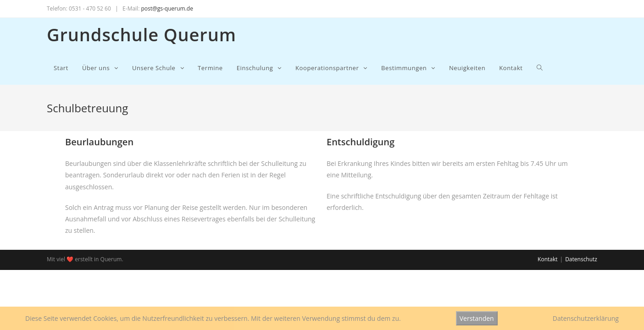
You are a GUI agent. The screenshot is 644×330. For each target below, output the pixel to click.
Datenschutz (581, 259)
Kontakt (547, 259)
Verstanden (477, 318)
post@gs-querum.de (167, 8)
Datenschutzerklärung (586, 318)
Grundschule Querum (142, 34)
